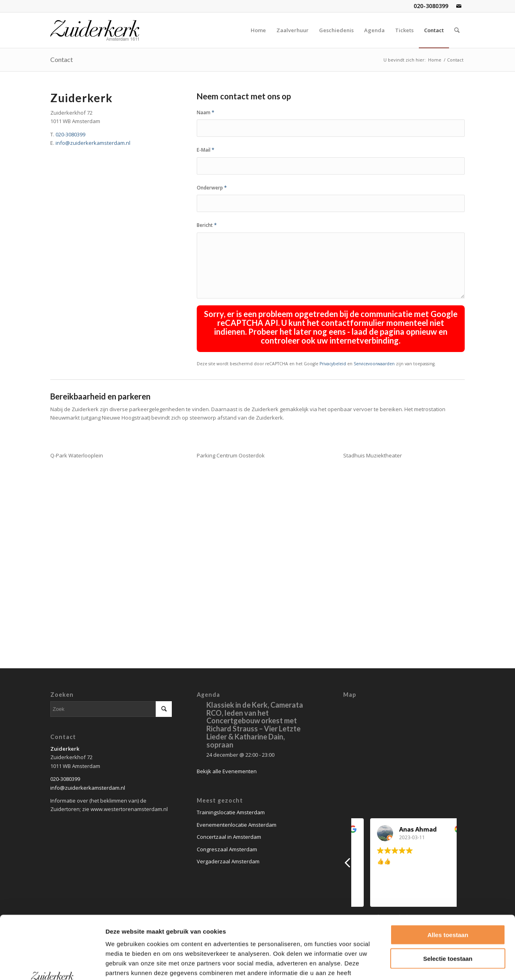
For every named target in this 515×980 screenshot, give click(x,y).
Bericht (207, 225)
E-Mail (206, 150)
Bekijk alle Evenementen (227, 771)
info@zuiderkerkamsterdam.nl (93, 143)
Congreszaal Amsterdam (227, 849)
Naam (206, 112)
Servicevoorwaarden (374, 364)
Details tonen (433, 964)
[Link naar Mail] (459, 6)
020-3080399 (431, 6)
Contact (62, 59)
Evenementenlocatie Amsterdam (237, 825)
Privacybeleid (333, 364)
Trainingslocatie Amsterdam (231, 812)
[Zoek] (457, 30)
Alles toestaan (448, 876)
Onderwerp (212, 188)
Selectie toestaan (448, 899)
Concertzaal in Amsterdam (229, 837)
